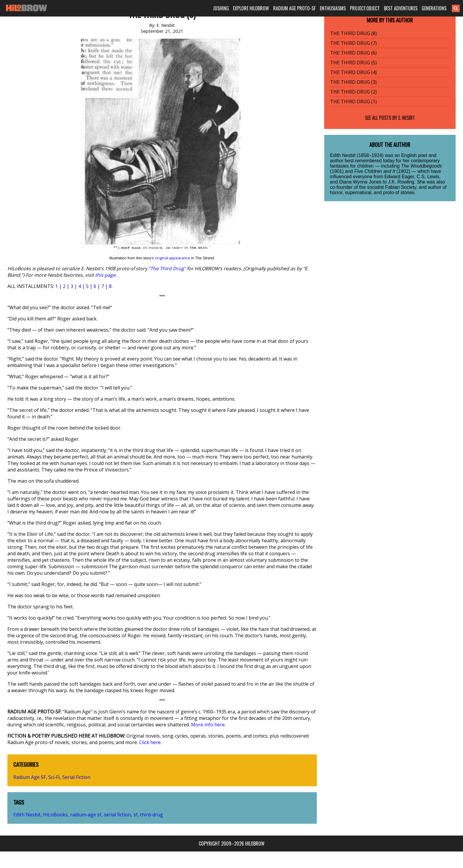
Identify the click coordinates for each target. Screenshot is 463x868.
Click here (150, 742)
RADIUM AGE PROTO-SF (294, 8)
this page (105, 275)
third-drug (151, 815)
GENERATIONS (434, 8)
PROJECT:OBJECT (365, 8)
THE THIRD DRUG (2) (353, 92)
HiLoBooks (55, 815)
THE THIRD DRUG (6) (353, 53)
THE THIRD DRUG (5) (353, 63)
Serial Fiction (76, 777)
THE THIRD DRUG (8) (353, 33)
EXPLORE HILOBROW (251, 8)
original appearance (173, 258)
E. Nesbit (407, 118)
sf (136, 815)
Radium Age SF (30, 777)
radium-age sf (86, 815)
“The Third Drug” (167, 268)
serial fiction (117, 815)
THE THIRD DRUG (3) (353, 82)
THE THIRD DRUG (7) (353, 43)
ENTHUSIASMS (333, 8)
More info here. (208, 725)
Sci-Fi (54, 777)
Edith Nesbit (27, 815)
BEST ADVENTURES (401, 8)
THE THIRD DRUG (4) (353, 72)
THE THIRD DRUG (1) (353, 101)
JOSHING (221, 8)
